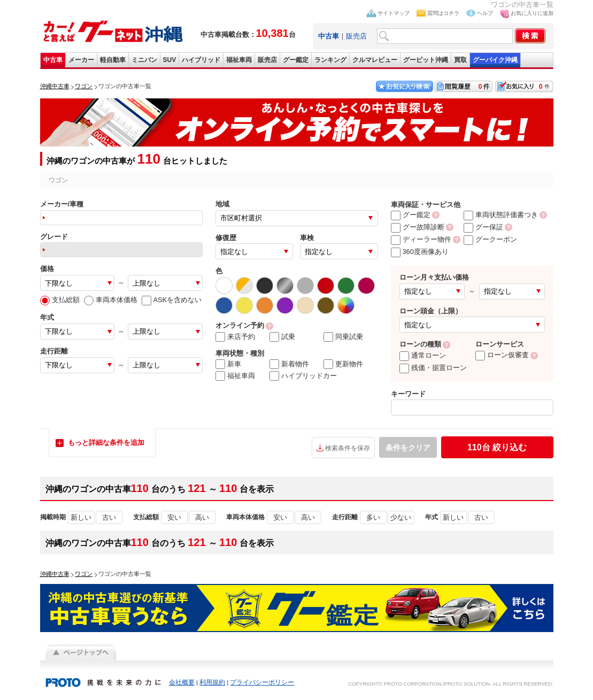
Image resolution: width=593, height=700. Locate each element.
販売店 (356, 36)
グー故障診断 (418, 227)
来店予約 (235, 337)
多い (373, 517)
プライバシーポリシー (262, 682)
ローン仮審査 (502, 355)
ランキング (330, 60)
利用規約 (212, 682)
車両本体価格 (111, 300)
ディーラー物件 (421, 239)
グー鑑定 (296, 60)
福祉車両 (239, 60)
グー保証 (483, 227)
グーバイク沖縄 (495, 60)
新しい (81, 517)
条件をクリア (408, 448)
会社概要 (182, 682)
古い (109, 517)
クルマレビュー (375, 60)
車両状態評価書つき (501, 215)
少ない (401, 517)
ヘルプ (485, 13)
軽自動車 (113, 60)
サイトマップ (394, 13)
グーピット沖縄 (426, 60)
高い (202, 517)
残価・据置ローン (433, 368)
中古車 (53, 60)
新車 (228, 364)
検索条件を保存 (348, 448)
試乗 (282, 337)
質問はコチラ (443, 13)
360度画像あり (420, 252)
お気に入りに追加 (532, 13)
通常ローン (423, 355)
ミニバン (144, 60)
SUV (170, 60)
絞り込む (497, 447)
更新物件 (343, 364)
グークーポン (490, 239)
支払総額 (60, 300)
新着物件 (289, 364)
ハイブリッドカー (303, 376)
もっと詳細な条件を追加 (106, 443)
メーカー (81, 60)
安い (174, 517)
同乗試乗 (343, 337)
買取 (460, 60)
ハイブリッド (201, 60)
